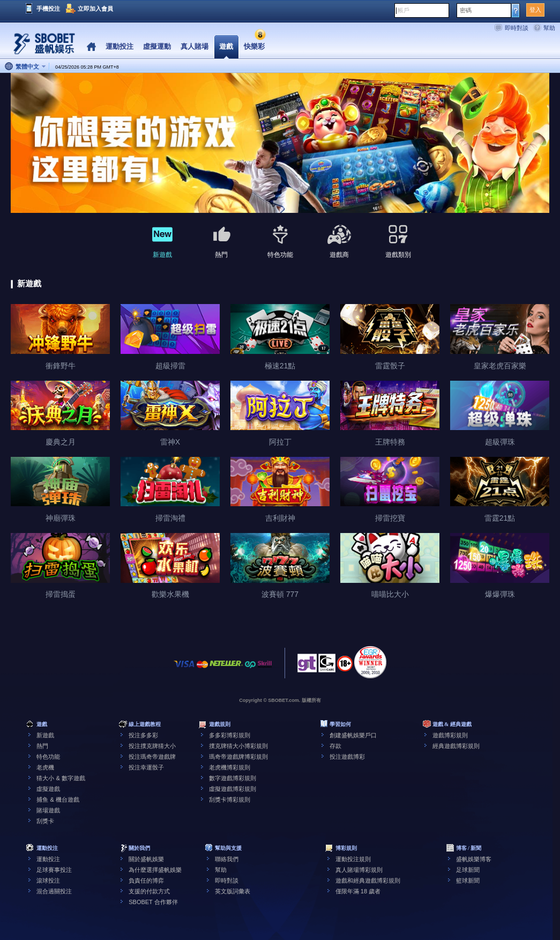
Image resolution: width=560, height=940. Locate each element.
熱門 (42, 746)
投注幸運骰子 (146, 767)
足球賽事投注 (54, 870)
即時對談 (517, 28)
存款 (335, 746)
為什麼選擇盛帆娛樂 (155, 870)
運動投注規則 (353, 859)
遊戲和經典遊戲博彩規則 (368, 880)
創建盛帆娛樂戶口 (353, 735)
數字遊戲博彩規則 (233, 778)
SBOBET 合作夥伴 (153, 902)
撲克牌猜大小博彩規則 (238, 746)
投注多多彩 (143, 735)
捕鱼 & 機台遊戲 (58, 800)
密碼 (466, 10)
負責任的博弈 (146, 880)
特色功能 (48, 757)
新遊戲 (45, 735)
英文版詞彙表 (233, 891)
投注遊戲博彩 (347, 757)
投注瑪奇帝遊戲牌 (152, 757)
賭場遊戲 (48, 810)
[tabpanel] (280, 143)
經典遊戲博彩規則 (456, 746)
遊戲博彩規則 (450, 735)
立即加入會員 (95, 9)
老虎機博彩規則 (230, 767)
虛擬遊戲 (48, 789)
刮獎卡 (45, 821)
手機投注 (48, 9)
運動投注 (48, 859)
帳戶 (404, 10)
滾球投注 (48, 880)
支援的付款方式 (149, 891)
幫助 (549, 28)
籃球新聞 (468, 880)
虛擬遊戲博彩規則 (233, 789)
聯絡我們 (227, 859)
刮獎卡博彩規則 (230, 800)
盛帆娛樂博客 (474, 859)
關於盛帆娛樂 (146, 859)
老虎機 (45, 767)
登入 (535, 10)
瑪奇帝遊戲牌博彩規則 (238, 757)
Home (91, 47)
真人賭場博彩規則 (359, 870)
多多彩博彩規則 (230, 735)
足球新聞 (468, 870)
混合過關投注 (54, 891)
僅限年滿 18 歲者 (358, 891)
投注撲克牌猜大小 (152, 746)
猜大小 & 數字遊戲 (61, 778)
